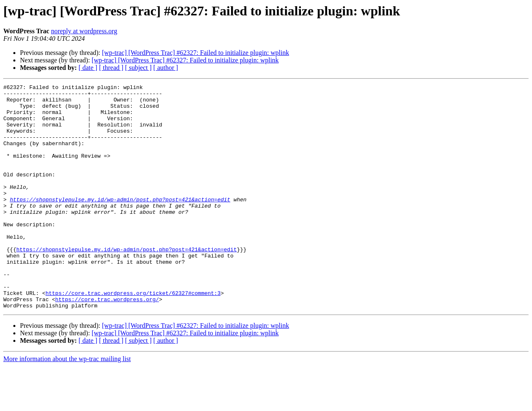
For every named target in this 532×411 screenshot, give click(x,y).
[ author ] (166, 68)
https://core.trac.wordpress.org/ (107, 343)
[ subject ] (138, 68)
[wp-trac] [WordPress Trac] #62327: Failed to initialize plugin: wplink (195, 53)
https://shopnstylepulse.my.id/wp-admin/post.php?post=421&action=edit (120, 223)
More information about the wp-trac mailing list (67, 404)
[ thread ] (111, 68)
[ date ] (88, 68)
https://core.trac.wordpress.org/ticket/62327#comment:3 (133, 335)
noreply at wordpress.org (84, 31)
